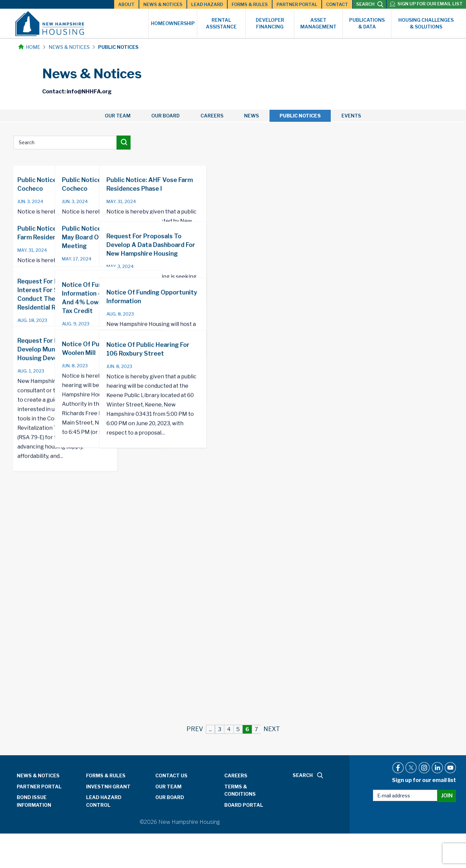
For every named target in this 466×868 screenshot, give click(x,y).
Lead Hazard (207, 4)
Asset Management (318, 23)
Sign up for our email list (430, 4)
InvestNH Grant (108, 787)
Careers (212, 116)
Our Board (166, 116)
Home (29, 47)
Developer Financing (270, 23)
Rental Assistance (221, 23)
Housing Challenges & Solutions (426, 23)
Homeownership (173, 23)
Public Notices (300, 116)
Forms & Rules (250, 4)
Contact (337, 4)
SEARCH (370, 4)
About (126, 4)
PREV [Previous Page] (195, 729)
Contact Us (171, 775)
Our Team (118, 116)
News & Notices (163, 4)
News (251, 116)
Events (351, 116)
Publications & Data (367, 23)
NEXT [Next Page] (272, 729)
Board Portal (244, 805)
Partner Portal (297, 4)
